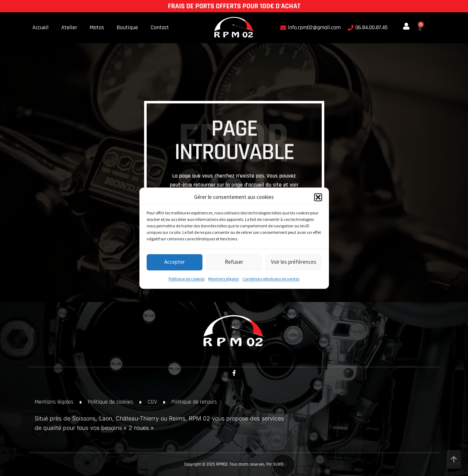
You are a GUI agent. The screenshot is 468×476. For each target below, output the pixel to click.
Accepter (175, 262)
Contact (160, 28)
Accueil (41, 28)
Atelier (69, 28)
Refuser (234, 262)
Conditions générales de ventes (271, 279)
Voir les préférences (294, 262)
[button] (318, 197)
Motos (97, 28)
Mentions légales (224, 279)
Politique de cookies (187, 279)
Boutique (127, 28)
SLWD (278, 464)
